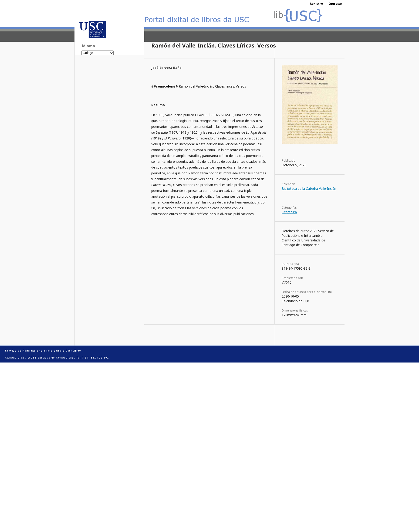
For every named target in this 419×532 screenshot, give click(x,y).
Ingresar (335, 3)
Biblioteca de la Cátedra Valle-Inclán (309, 188)
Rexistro (316, 3)
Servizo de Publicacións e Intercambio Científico (43, 351)
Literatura (289, 212)
